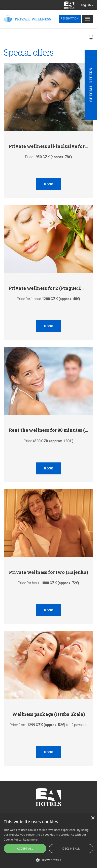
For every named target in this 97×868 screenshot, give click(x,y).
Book (48, 184)
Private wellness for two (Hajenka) (48, 572)
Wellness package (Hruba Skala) (48, 714)
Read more (30, 839)
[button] (48, 860)
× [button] (93, 818)
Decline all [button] (71, 848)
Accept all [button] (25, 848)
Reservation (70, 19)
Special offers (91, 85)
